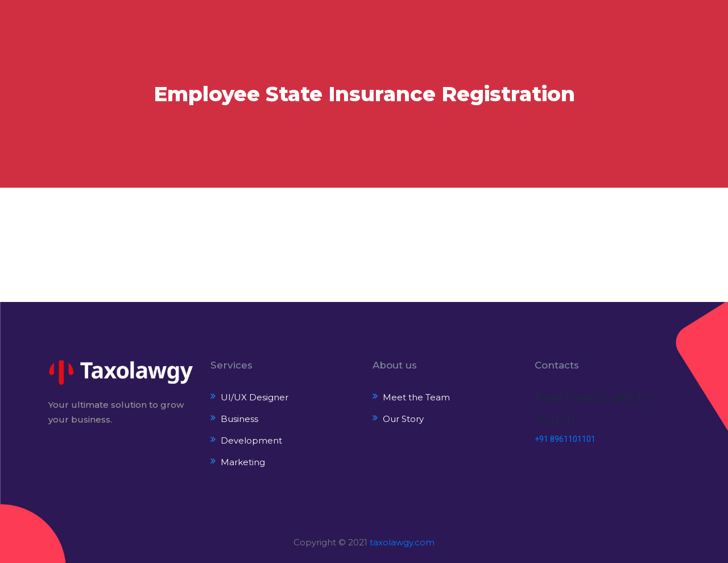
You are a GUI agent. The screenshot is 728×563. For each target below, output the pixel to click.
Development (251, 440)
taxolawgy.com (402, 542)
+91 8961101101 (565, 439)
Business (239, 419)
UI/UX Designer (255, 397)
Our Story (403, 419)
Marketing (243, 462)
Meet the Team (416, 397)
